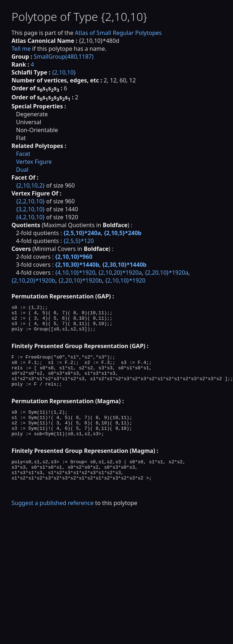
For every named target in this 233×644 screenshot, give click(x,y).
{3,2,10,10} (30, 209)
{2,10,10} (64, 72)
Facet (23, 154)
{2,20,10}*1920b (80, 280)
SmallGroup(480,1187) (64, 57)
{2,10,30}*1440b (77, 265)
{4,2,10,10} (30, 217)
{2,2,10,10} (30, 201)
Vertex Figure (34, 162)
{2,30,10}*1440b (125, 265)
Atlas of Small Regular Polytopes (118, 33)
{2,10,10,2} (30, 185)
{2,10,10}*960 (74, 257)
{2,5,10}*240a (82, 233)
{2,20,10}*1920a (167, 273)
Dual (22, 170)
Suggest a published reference (52, 529)
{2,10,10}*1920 (125, 280)
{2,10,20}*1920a (120, 273)
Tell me (21, 49)
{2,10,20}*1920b (33, 280)
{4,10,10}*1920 (75, 273)
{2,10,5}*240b (123, 233)
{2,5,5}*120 (78, 241)
